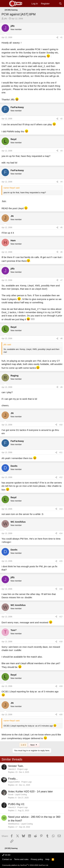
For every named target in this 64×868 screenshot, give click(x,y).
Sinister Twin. (16, 766)
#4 (61, 182)
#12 (61, 477)
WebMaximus (14, 824)
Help (47, 859)
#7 (61, 280)
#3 (61, 151)
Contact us (7, 859)
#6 (61, 252)
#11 (61, 452)
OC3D (6, 855)
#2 (61, 119)
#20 (61, 715)
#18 (61, 642)
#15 (61, 561)
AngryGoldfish (14, 782)
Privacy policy (37, 859)
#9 (61, 387)
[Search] (60, 4)
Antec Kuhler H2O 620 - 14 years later (30, 792)
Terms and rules (21, 859)
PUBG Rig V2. (17, 804)
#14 (61, 533)
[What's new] (54, 4)
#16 (61, 589)
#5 (61, 227)
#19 (61, 686)
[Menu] (4, 4)
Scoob (11, 795)
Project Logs (22, 769)
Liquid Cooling (21, 795)
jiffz (6, 19)
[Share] (57, 37)
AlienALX (12, 769)
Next (34, 745)
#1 (61, 37)
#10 (61, 425)
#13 (61, 509)
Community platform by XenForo (25, 865)
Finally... (13, 779)
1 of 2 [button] (23, 745)
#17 (61, 617)
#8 (61, 338)
